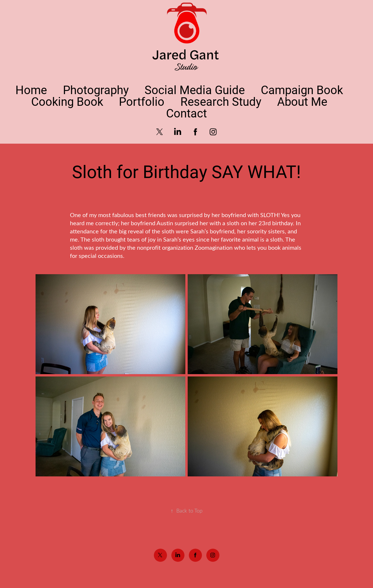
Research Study (221, 101)
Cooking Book (67, 101)
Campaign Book (302, 90)
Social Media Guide (195, 90)
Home (31, 90)
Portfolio (142, 101)
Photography (96, 90)
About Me (302, 101)
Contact (186, 113)
